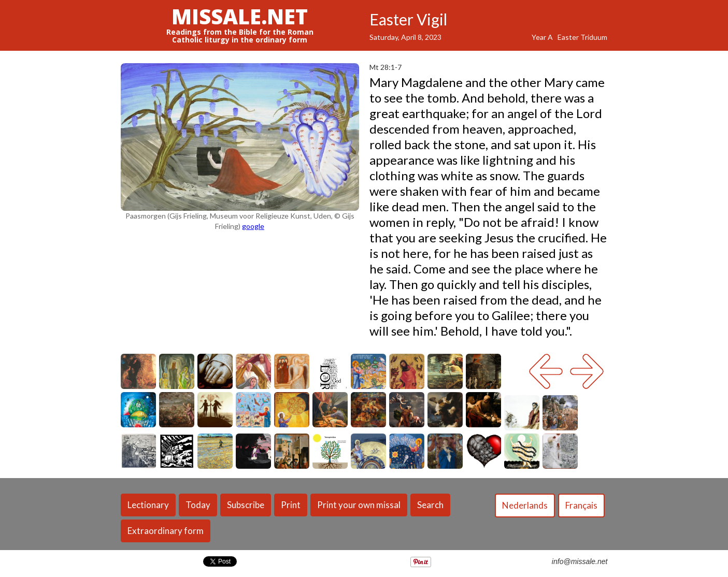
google (253, 226)
